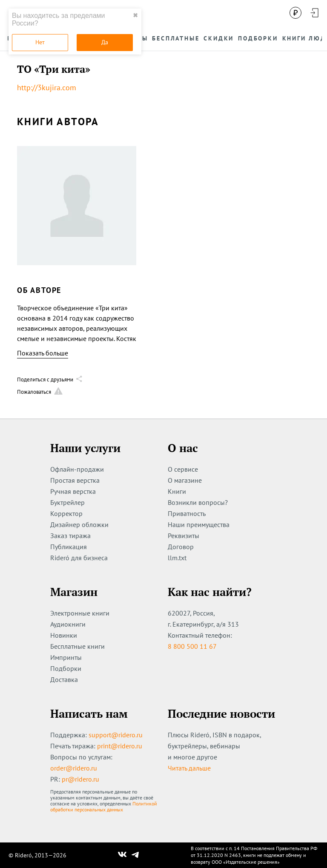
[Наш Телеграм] (135, 855)
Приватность (187, 513)
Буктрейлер (67, 502)
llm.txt (177, 558)
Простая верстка (75, 480)
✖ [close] (135, 15)
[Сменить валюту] (295, 13)
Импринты (66, 657)
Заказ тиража (70, 536)
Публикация (69, 547)
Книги (177, 491)
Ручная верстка (73, 491)
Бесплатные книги (77, 646)
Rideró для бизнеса (79, 558)
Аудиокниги (68, 624)
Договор (181, 547)
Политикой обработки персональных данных (104, 806)
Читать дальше (189, 768)
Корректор (66, 513)
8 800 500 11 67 (192, 646)
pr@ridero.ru (80, 779)
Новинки (64, 635)
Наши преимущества (199, 524)
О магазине (185, 480)
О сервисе (183, 469)
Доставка (64, 679)
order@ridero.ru (74, 768)
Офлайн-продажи (77, 469)
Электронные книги (80, 613)
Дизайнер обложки (79, 524)
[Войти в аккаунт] (314, 13)
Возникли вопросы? (198, 502)
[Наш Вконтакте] (122, 855)
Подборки (66, 668)
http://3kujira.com (47, 87)
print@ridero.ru (120, 746)
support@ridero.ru (116, 735)
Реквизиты (184, 536)
